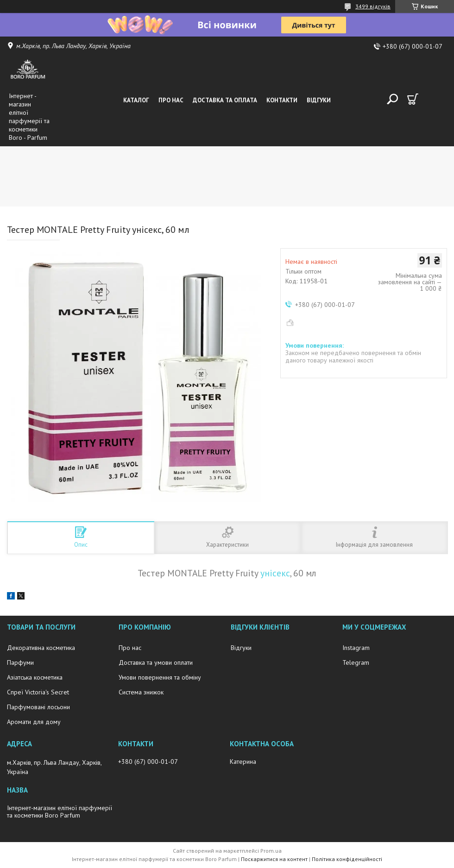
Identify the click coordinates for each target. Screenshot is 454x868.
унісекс (275, 573)
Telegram (356, 662)
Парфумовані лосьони (38, 707)
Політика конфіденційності (347, 859)
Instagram (356, 648)
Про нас (171, 100)
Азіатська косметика (35, 677)
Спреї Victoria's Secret (38, 692)
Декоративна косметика (41, 648)
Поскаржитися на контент (274, 859)
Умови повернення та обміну (160, 677)
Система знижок (141, 692)
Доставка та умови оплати (156, 662)
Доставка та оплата (225, 100)
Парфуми (20, 662)
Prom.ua (271, 851)
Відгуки (319, 100)
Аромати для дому (34, 722)
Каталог (136, 100)
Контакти (282, 100)
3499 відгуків (373, 6)
